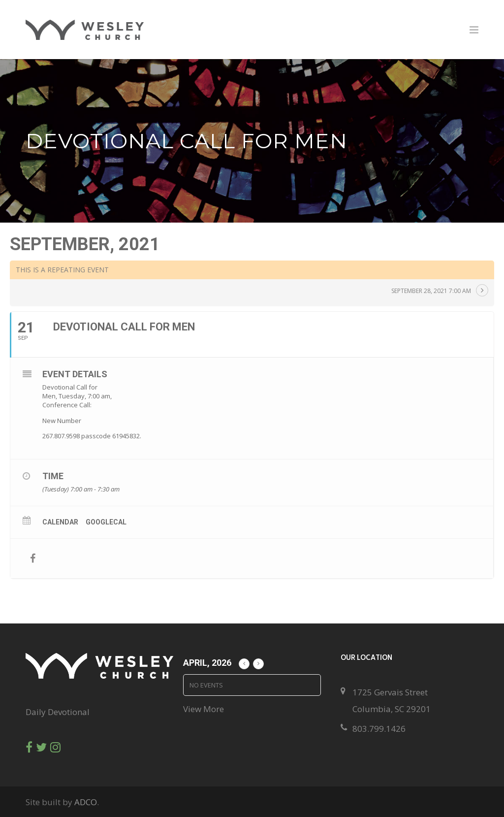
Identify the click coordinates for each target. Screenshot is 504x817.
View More (204, 709)
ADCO (86, 802)
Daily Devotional (58, 712)
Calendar (60, 522)
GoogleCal (106, 522)
